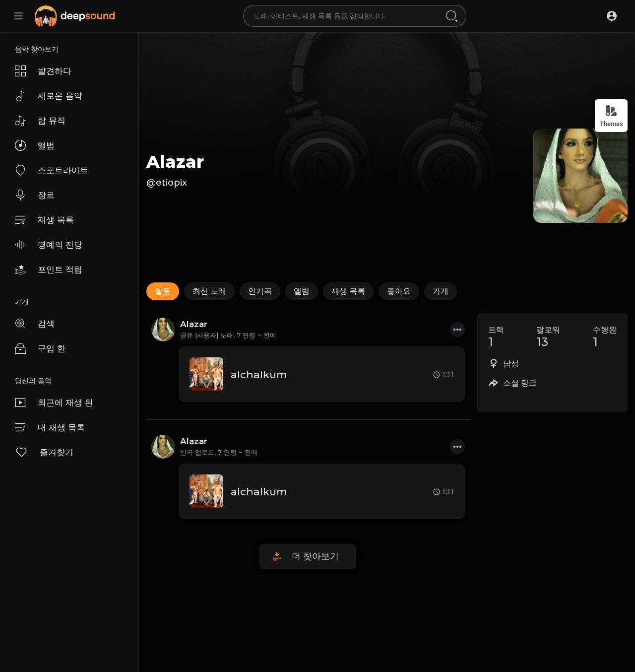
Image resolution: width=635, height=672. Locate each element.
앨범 (35, 145)
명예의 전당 (49, 245)
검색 (35, 324)
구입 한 (40, 348)
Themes (611, 116)
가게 (441, 291)
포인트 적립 (49, 269)
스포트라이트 (52, 170)
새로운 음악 (49, 96)
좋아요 (399, 291)
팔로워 (548, 337)
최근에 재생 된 (54, 403)
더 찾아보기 (315, 556)
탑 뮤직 (40, 121)
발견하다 (43, 71)
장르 (35, 195)
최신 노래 (209, 291)
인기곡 (260, 291)
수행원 (605, 337)
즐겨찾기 (44, 452)
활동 (163, 291)
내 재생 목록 (50, 427)
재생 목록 (44, 220)
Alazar (175, 162)
